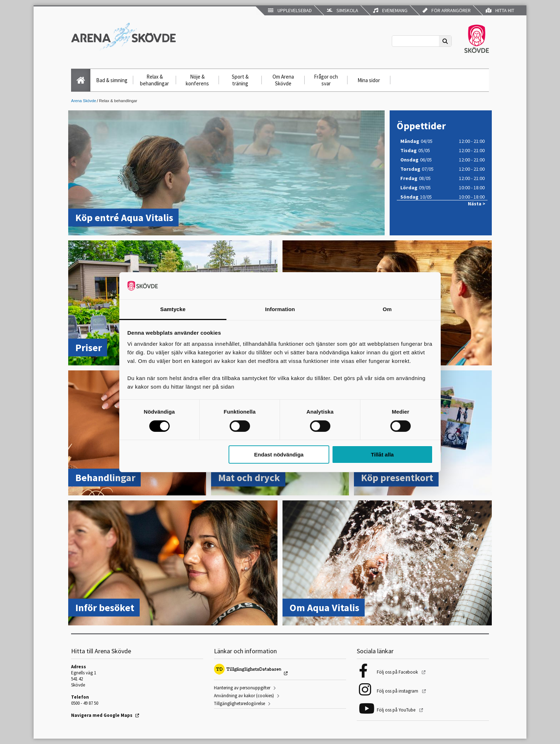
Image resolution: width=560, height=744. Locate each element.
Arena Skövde (84, 101)
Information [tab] (280, 309)
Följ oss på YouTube (397, 710)
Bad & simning (112, 80)
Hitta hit (500, 10)
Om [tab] (387, 309)
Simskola (342, 10)
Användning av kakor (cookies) (244, 696)
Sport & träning (240, 80)
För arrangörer (447, 10)
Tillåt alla (382, 455)
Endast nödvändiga (279, 455)
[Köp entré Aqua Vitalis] (226, 174)
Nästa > (477, 204)
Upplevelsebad (290, 10)
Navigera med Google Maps (102, 715)
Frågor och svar (326, 80)
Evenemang (390, 10)
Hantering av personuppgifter (242, 688)
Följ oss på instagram (398, 691)
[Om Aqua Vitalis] (387, 564)
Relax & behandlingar (154, 80)
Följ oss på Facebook (398, 672)
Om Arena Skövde (283, 80)
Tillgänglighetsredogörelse (239, 703)
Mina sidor (369, 80)
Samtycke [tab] (173, 309)
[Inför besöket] (173, 564)
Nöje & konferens (197, 80)
